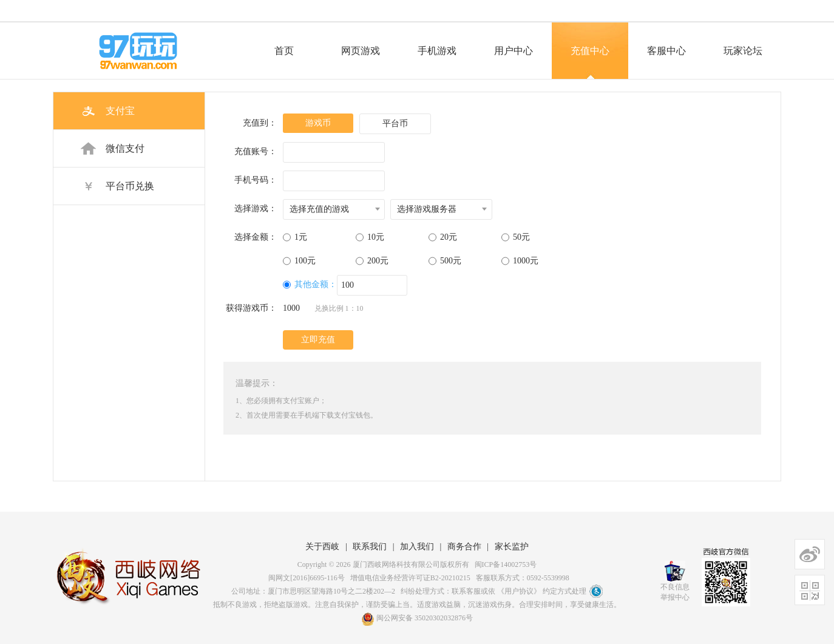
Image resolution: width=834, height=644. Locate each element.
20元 (449, 237)
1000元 (526, 261)
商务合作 (464, 547)
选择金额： (256, 237)
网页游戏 (361, 51)
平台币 (395, 124)
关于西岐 (322, 547)
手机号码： (256, 180)
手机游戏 (437, 51)
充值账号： (256, 151)
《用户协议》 (519, 591)
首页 (284, 51)
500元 (451, 261)
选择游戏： (256, 208)
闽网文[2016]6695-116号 (305, 578)
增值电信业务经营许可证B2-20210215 (409, 578)
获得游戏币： (251, 308)
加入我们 (417, 547)
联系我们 (370, 547)
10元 (376, 237)
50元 (521, 237)
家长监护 (512, 547)
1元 (301, 237)
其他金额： (316, 284)
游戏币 (318, 123)
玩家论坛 (743, 51)
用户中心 (514, 51)
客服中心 (666, 51)
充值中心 (590, 51)
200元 (378, 261)
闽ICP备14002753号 (504, 564)
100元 (305, 261)
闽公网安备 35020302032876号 (417, 618)
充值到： (260, 123)
